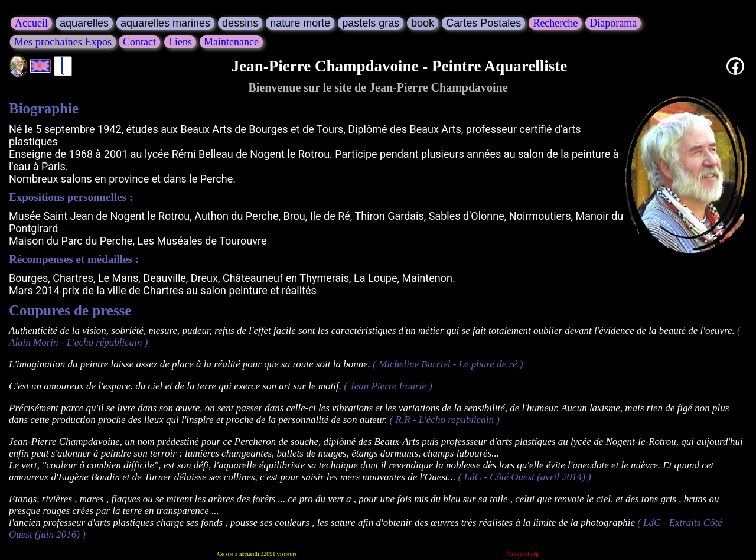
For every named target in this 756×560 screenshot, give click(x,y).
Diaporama (613, 23)
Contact (139, 42)
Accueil (31, 23)
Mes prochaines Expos (63, 41)
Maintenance (231, 42)
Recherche (555, 23)
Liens (180, 42)
